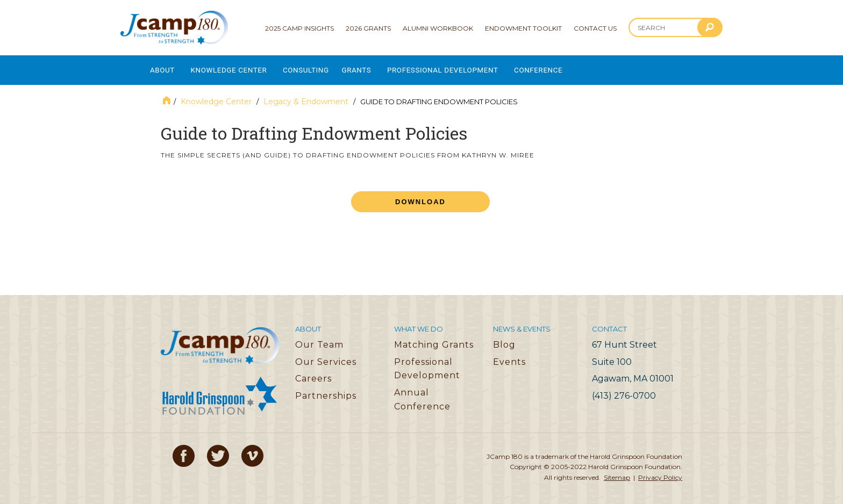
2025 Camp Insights (299, 28)
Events (509, 357)
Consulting (319, 67)
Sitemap (617, 472)
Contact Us (595, 28)
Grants (374, 67)
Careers (313, 373)
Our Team (319, 339)
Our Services (326, 357)
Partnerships (326, 390)
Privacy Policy (660, 472)
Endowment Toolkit (523, 28)
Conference (570, 67)
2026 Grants (368, 28)
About (163, 67)
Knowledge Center (235, 67)
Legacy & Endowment (306, 96)
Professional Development (467, 67)
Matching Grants (434, 339)
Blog (504, 339)
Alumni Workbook (438, 28)
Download (420, 196)
